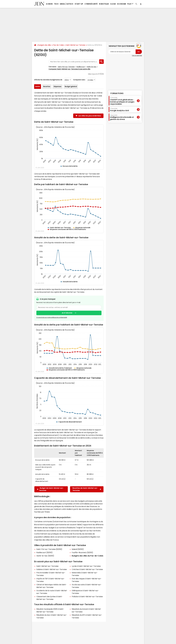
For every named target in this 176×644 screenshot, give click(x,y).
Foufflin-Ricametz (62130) (82, 552)
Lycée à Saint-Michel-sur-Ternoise (86, 566)
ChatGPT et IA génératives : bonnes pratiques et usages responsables (122, 101)
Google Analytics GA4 (119, 110)
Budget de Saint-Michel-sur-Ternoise (50, 489)
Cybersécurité (91, 4)
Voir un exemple (137, 56)
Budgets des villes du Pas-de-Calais (87, 556)
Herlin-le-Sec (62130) (45, 556)
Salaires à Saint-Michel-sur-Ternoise (52, 569)
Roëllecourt (81, 67)
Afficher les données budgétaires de (48, 80)
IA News (49, 4)
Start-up (79, 4)
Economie (122, 4)
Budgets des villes (45, 45)
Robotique (104, 4)
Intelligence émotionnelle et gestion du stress (122, 117)
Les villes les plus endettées (90, 116)
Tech (56, 4)
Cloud (113, 4)
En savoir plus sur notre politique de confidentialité (52, 317)
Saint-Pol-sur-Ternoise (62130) (49, 549)
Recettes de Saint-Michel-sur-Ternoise (87, 489)
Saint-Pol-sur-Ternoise (66, 67)
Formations (117, 93)
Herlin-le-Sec (92, 67)
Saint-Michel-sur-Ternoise (76, 45)
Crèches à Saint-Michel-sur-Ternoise (87, 569)
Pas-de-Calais (58, 45)
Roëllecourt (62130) (44, 552)
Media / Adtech (66, 4)
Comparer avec (79, 80)
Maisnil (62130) (78, 549)
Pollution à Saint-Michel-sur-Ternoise (87, 596)
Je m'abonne (67, 313)
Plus (130, 4)
